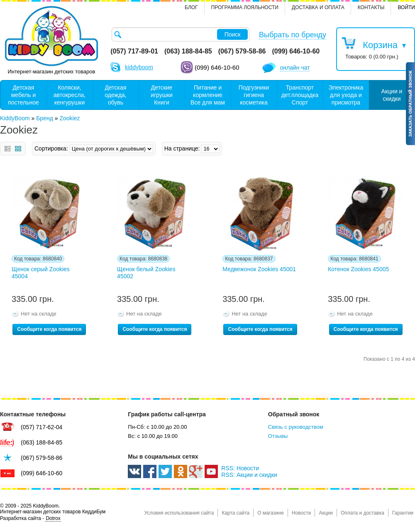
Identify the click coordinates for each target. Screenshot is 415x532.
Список (8, 149)
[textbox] (181, 34)
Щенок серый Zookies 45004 (41, 273)
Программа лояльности (245, 7)
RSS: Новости (240, 468)
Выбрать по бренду (293, 35)
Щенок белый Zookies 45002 (146, 273)
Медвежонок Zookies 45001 (259, 269)
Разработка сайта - (31, 519)
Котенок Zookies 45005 (358, 269)
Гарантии (403, 513)
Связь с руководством (296, 427)
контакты (371, 7)
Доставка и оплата (318, 7)
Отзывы (278, 436)
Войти (406, 7)
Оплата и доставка (363, 513)
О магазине (271, 513)
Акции (326, 513)
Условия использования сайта (179, 513)
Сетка (18, 149)
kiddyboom (139, 67)
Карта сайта (236, 513)
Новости (301, 513)
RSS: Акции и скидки (249, 475)
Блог (191, 7)
